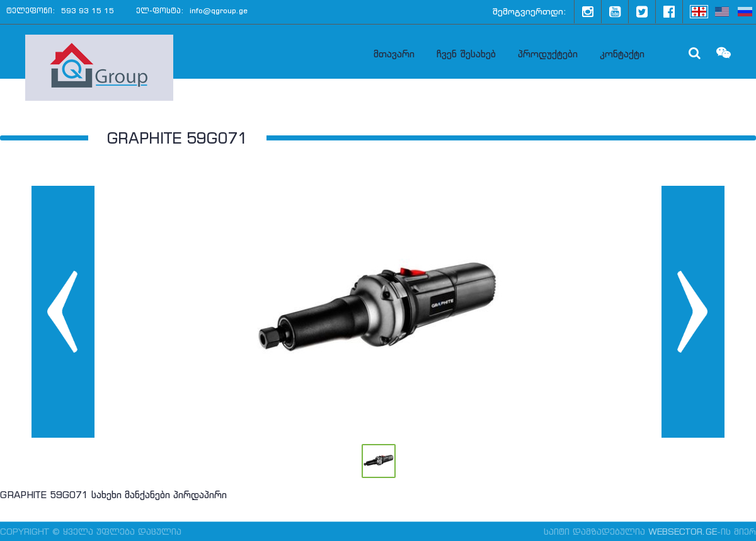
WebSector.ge (683, 532)
